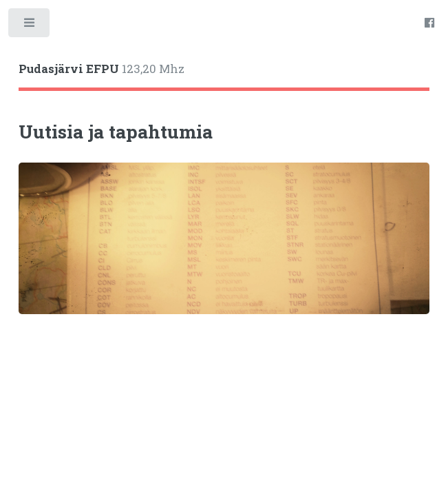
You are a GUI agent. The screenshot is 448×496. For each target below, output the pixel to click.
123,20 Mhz (102, 69)
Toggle (30, 26)
